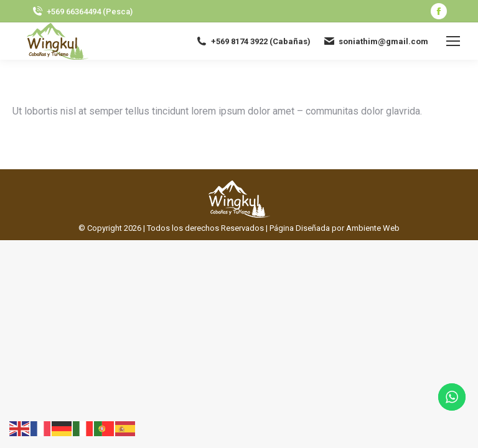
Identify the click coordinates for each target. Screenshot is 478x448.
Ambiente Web (373, 228)
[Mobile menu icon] (453, 41)
